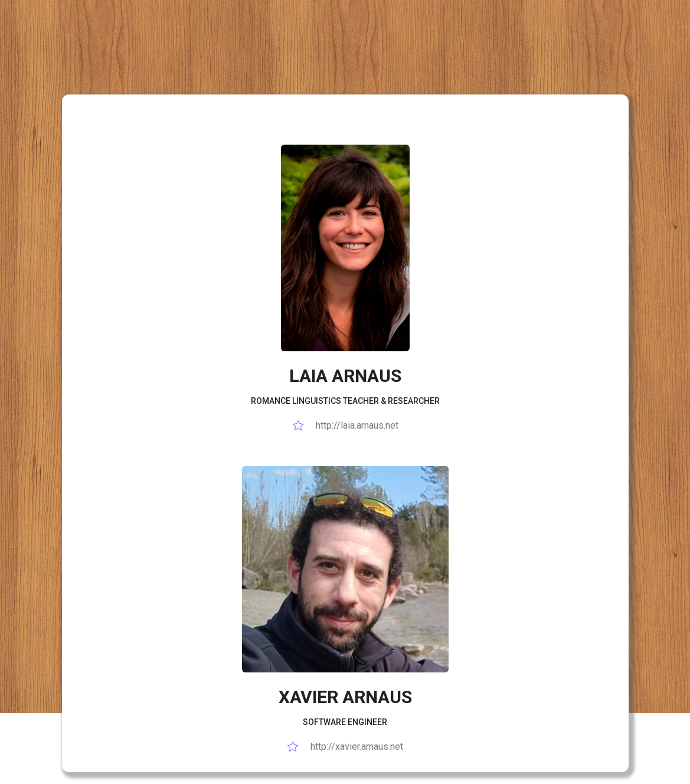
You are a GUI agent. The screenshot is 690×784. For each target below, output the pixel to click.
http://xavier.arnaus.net (345, 747)
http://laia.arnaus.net (345, 425)
